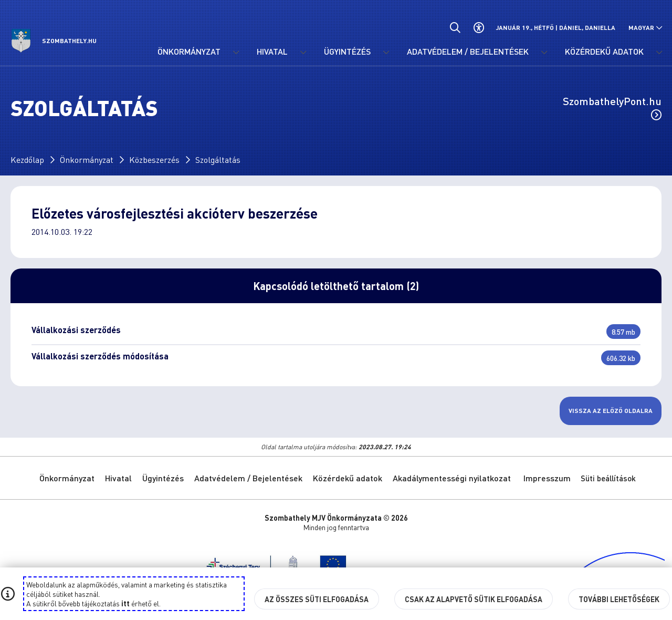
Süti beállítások (608, 478)
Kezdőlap (27, 159)
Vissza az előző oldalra (611, 411)
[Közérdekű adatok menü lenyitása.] (659, 53)
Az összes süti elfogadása (317, 599)
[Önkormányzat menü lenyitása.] (236, 53)
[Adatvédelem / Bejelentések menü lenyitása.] (544, 53)
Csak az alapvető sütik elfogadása (474, 599)
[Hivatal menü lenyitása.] (303, 53)
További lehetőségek (619, 599)
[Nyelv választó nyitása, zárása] (645, 28)
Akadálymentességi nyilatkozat (452, 478)
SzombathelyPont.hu (612, 107)
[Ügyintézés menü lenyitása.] (386, 53)
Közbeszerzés (154, 159)
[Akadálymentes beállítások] (479, 28)
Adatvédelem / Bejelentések (248, 478)
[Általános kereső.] (455, 28)
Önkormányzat (87, 159)
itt (125, 603)
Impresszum (547, 478)
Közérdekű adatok (348, 478)
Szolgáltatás (218, 159)
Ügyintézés (163, 478)
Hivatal (118, 478)
